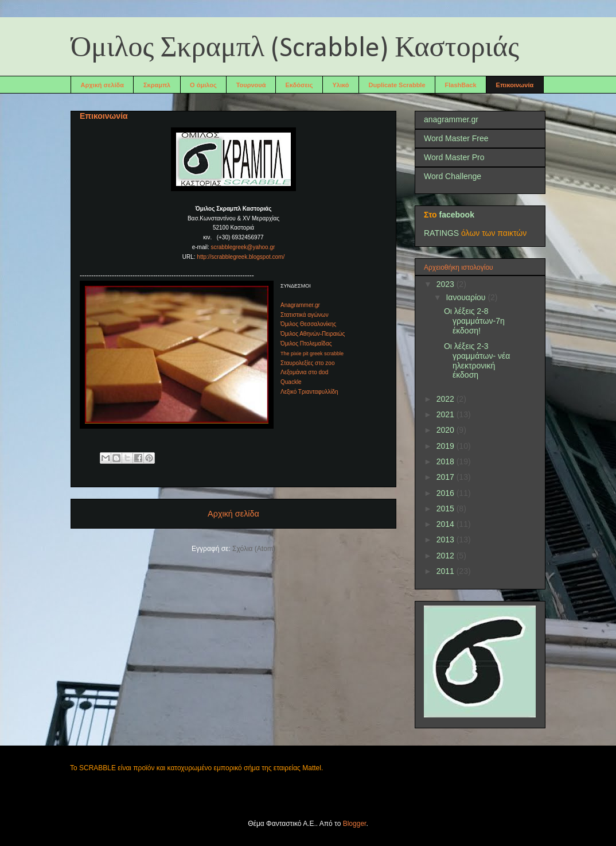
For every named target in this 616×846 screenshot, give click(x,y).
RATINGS (441, 233)
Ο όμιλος (203, 85)
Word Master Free (456, 138)
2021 (447, 414)
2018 (447, 461)
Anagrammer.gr (300, 305)
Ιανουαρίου (467, 297)
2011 (447, 571)
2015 (447, 509)
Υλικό (341, 85)
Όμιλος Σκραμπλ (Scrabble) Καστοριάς (295, 49)
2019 (447, 446)
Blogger (355, 824)
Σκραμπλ (157, 85)
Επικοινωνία (515, 85)
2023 (447, 284)
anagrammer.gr (451, 119)
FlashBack (461, 85)
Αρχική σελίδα (102, 85)
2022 (447, 399)
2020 (447, 430)
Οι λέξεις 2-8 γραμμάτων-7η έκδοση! (474, 321)
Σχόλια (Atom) (254, 549)
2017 (447, 477)
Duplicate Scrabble (397, 85)
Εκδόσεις (299, 85)
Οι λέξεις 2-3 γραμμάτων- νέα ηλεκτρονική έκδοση (477, 360)
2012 (447, 556)
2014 (447, 524)
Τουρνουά (251, 85)
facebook (456, 215)
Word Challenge (453, 176)
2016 (447, 493)
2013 (447, 540)
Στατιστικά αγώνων (305, 315)
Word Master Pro (454, 157)
